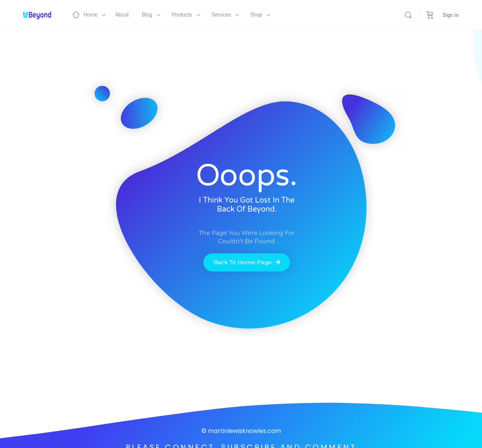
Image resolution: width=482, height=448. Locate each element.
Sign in (451, 15)
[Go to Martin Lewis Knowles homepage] (36, 14)
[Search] (408, 15)
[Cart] (430, 15)
